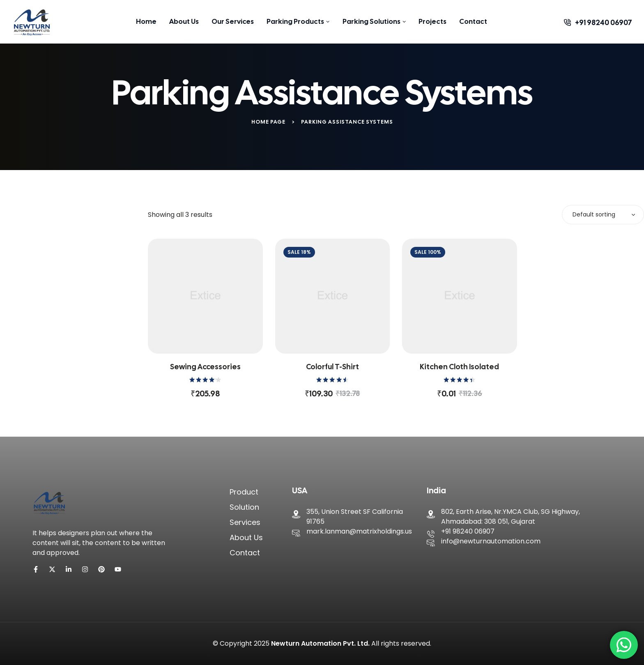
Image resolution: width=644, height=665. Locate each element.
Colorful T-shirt (332, 367)
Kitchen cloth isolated (459, 367)
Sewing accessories (205, 367)
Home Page (268, 122)
